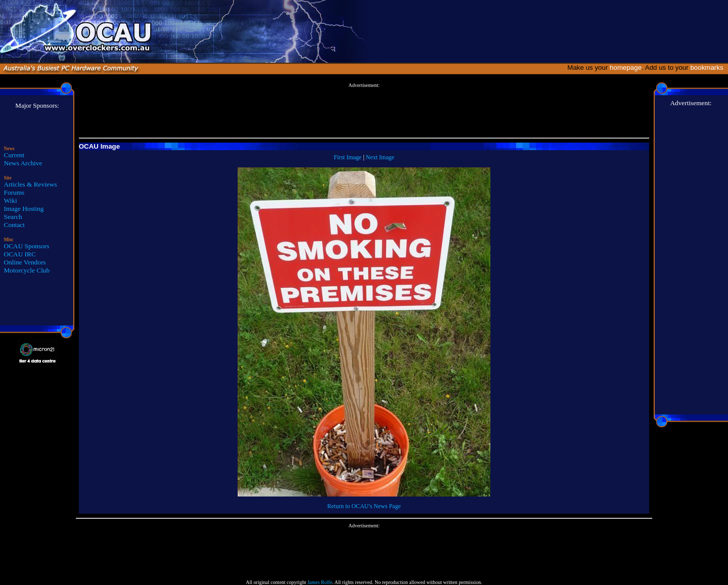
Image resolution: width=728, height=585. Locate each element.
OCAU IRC (20, 254)
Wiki (11, 200)
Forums (14, 192)
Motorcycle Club (27, 270)
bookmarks (709, 67)
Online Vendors (25, 262)
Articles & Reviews (31, 184)
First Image (348, 157)
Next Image (380, 157)
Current (14, 155)
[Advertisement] (364, 111)
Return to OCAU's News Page (364, 506)
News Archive (23, 163)
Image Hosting (24, 209)
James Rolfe (320, 582)
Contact (14, 225)
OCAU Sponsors (27, 246)
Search (13, 217)
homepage (626, 67)
